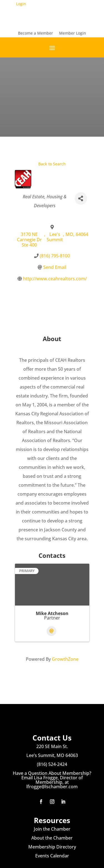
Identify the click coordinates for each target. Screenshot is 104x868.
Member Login (73, 33)
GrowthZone (65, 659)
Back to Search (52, 164)
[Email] (51, 631)
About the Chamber (52, 838)
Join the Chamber (52, 829)
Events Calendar (52, 856)
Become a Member (35, 33)
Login (21, 4)
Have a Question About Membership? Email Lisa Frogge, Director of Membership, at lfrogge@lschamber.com (52, 780)
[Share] (81, 198)
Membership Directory (52, 847)
